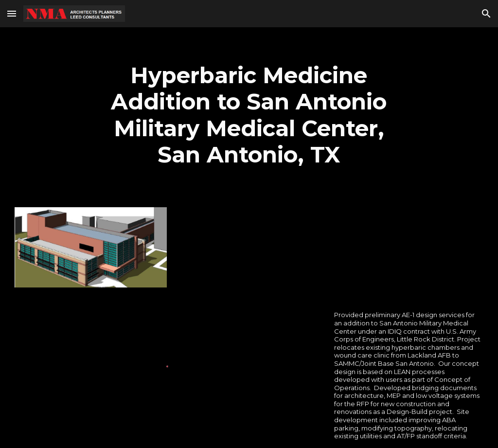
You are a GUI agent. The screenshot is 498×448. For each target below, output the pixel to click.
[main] (249, 115)
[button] (12, 13)
